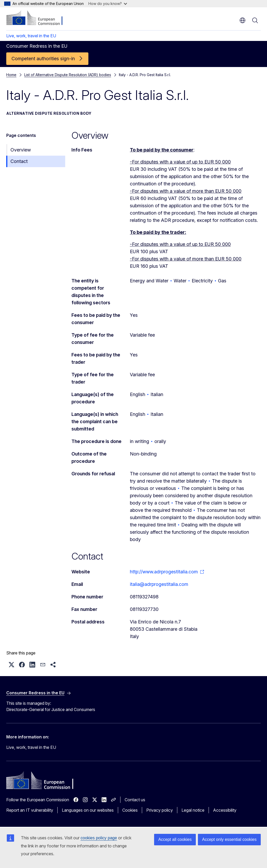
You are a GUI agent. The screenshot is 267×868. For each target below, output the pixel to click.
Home (11, 75)
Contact (19, 161)
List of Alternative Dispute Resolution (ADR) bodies (68, 75)
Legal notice (193, 810)
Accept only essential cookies (229, 839)
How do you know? (108, 4)
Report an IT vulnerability (30, 810)
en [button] (242, 20)
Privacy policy (160, 810)
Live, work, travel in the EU (31, 36)
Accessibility (225, 810)
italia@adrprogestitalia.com (159, 584)
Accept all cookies (175, 839)
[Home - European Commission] (38, 18)
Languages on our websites (88, 810)
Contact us (135, 800)
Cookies (130, 810)
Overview (21, 150)
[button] (11, 665)
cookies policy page (99, 838)
